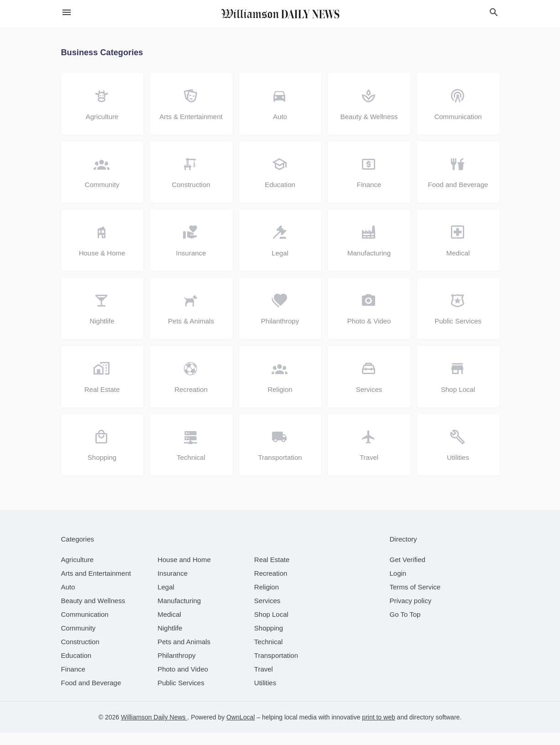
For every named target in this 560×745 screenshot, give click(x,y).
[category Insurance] (173, 586)
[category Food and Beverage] (91, 695)
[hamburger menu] (67, 13)
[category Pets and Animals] (184, 654)
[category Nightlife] (170, 640)
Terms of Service (415, 599)
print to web (378, 729)
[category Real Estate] (272, 572)
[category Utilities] (265, 695)
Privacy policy (411, 613)
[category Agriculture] (78, 572)
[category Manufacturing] (179, 613)
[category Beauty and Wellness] (93, 613)
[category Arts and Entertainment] (96, 586)
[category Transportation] (276, 668)
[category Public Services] (181, 695)
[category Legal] (166, 599)
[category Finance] (73, 681)
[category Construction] (80, 654)
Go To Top (405, 627)
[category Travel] (264, 681)
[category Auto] (68, 599)
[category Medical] (169, 627)
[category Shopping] (269, 640)
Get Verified (408, 572)
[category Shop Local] (271, 627)
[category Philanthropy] (176, 668)
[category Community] (79, 640)
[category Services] (267, 613)
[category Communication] (85, 627)
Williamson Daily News (154, 729)
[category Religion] (267, 599)
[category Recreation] (271, 586)
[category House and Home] (184, 572)
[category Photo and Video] (183, 681)
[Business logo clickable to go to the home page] (280, 14)
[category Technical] (269, 654)
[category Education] (76, 668)
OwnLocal (241, 729)
